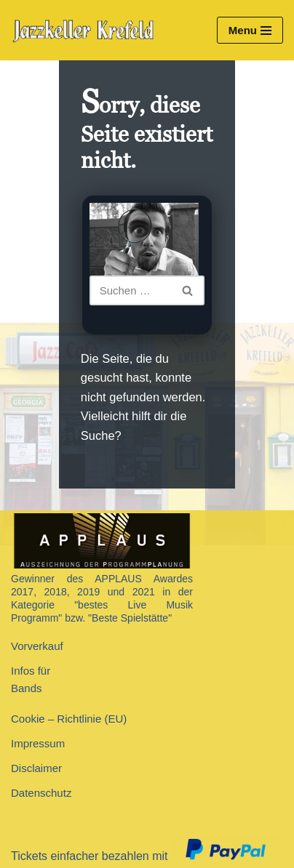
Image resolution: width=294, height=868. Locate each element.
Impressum (38, 743)
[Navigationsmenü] (250, 30)
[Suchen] (131, 290)
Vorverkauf (37, 646)
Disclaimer (36, 768)
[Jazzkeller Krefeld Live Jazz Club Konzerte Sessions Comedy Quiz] (87, 31)
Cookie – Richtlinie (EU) (69, 719)
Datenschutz (41, 793)
